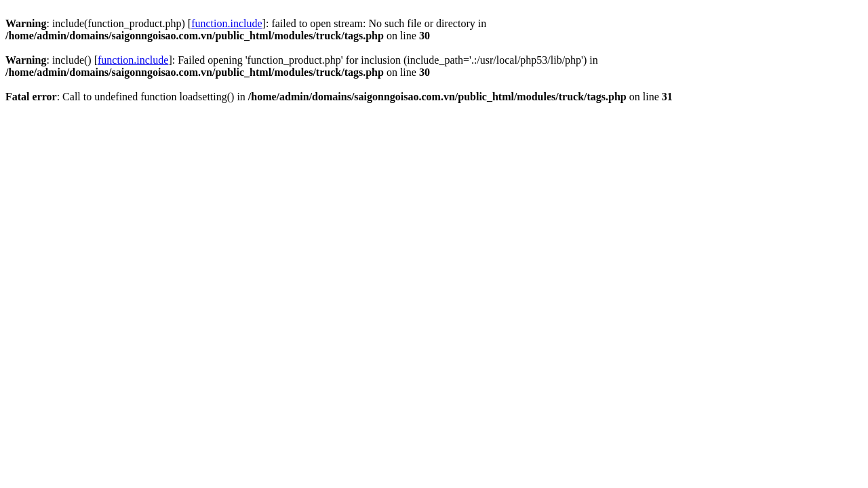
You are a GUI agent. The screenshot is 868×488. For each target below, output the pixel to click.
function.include (226, 23)
